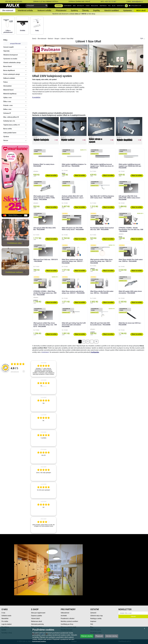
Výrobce (6, 137)
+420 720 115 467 (110, 2)
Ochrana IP (7, 113)
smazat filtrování (15, 44)
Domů (34, 39)
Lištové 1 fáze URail (67, 39)
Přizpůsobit (99, 636)
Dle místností (42, 39)
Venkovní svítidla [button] (44, 10)
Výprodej (6, 51)
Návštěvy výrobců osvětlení (69, 621)
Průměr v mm (8, 105)
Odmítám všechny (111, 636)
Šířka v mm (7, 102)
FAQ (109, 6)
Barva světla (8, 129)
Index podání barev (10, 133)
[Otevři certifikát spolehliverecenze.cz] (18, 364)
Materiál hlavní (8, 90)
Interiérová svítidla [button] (25, 10)
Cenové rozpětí (8, 47)
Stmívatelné (7, 86)
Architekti (64, 616)
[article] (43, 369)
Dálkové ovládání (9, 78)
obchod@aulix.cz (137, 2)
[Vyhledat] (46, 6)
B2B (74, 6)
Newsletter (5, 618)
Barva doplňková (9, 70)
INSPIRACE (103, 6)
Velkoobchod (65, 613)
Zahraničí (93, 613)
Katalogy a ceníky (96, 618)
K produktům (36, 97)
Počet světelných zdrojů (12, 74)
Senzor (6, 140)
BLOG (114, 6)
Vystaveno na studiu (10, 59)
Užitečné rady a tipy (97, 616)
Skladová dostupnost (11, 55)
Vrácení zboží (35, 618)
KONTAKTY (120, 6)
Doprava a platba (36, 616)
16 (96, 341)
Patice (6, 82)
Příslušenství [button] (61, 10)
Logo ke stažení (7, 624)
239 (15, 372)
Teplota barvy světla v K (12, 125)
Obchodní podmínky (37, 624)
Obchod (50, 39)
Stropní (57, 39)
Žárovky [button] (86, 10)
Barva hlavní (8, 66)
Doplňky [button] (97, 10)
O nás (3, 613)
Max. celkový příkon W (11, 117)
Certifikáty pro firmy (67, 624)
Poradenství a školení (68, 618)
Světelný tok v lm (9, 121)
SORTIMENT (68, 6)
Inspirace (93, 621)
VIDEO (88, 6)
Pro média (5, 621)
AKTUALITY (81, 6)
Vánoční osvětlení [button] (112, 10)
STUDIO (59, 6)
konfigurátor (95, 352)
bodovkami (45, 352)
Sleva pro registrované (38, 613)
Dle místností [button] (8, 10)
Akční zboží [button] (141, 10)
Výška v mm (8, 98)
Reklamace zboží (36, 621)
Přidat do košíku (51, 176)
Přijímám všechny (87, 636)
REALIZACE (95, 6)
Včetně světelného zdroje (12, 63)
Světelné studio (6, 616)
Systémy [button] (74, 10)
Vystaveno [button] (127, 10)
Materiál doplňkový (10, 94)
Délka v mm (7, 109)
